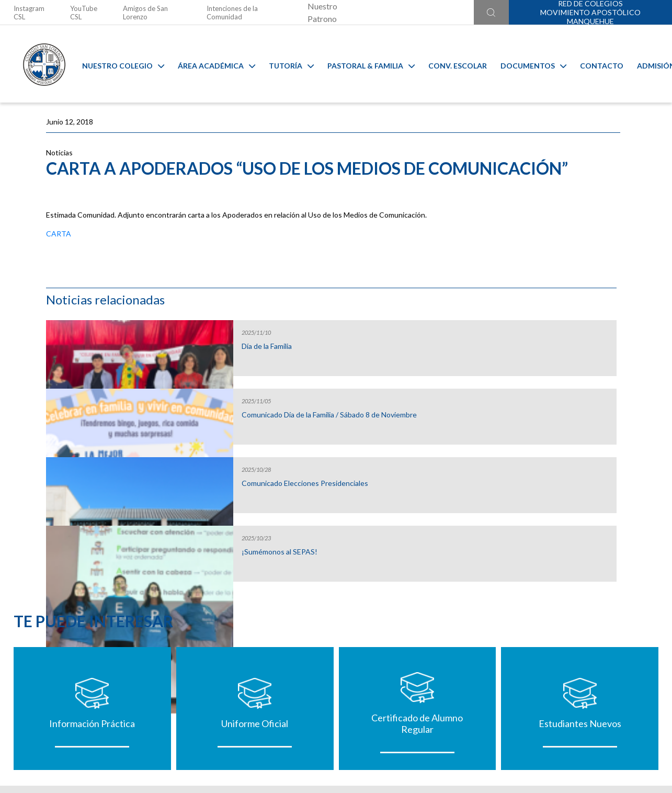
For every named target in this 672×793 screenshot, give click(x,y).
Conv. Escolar (450, 64)
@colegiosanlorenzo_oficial (196, 716)
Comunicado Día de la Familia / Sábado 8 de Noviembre (558, 264)
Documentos (526, 64)
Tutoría (283, 64)
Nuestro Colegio (115, 64)
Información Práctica (92, 584)
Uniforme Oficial (255, 584)
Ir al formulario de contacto (199, 737)
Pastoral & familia (363, 64)
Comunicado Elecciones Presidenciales (549, 332)
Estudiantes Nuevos (580, 584)
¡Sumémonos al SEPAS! (548, 396)
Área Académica (209, 64)
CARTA (59, 276)
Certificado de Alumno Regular (417, 584)
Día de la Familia (535, 191)
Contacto (594, 64)
